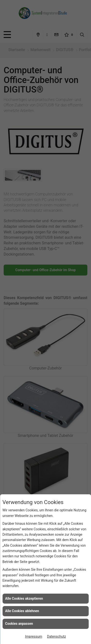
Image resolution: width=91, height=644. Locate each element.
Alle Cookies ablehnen (22, 611)
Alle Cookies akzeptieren (24, 598)
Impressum (33, 636)
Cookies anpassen (19, 624)
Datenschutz (57, 636)
